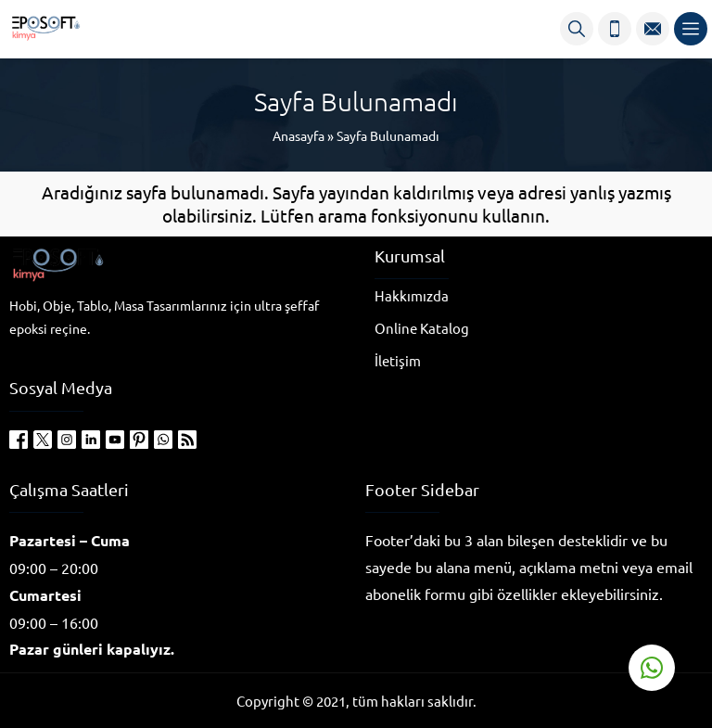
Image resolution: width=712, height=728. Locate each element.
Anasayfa (299, 135)
